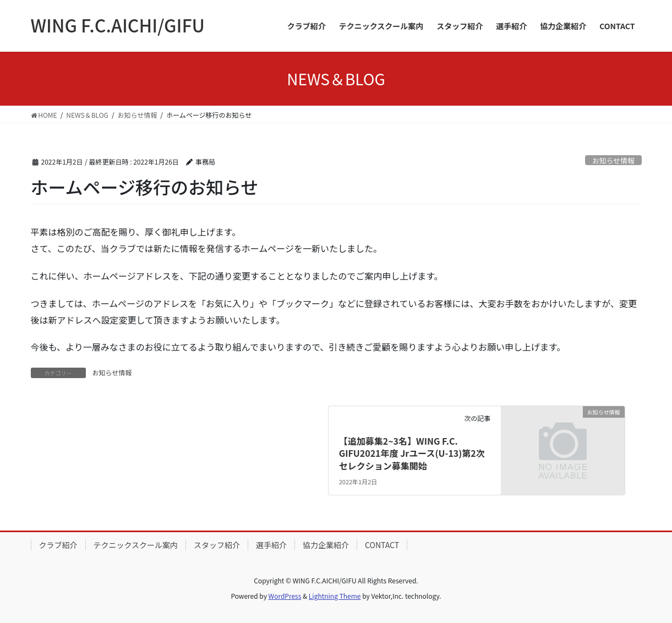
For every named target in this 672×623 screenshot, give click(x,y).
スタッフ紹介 (217, 545)
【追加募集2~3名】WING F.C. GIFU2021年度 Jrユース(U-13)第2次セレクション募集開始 (412, 453)
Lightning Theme (335, 596)
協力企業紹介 (326, 545)
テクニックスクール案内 (136, 545)
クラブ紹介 (58, 545)
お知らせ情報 (613, 160)
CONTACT (382, 545)
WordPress (285, 596)
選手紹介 (271, 545)
